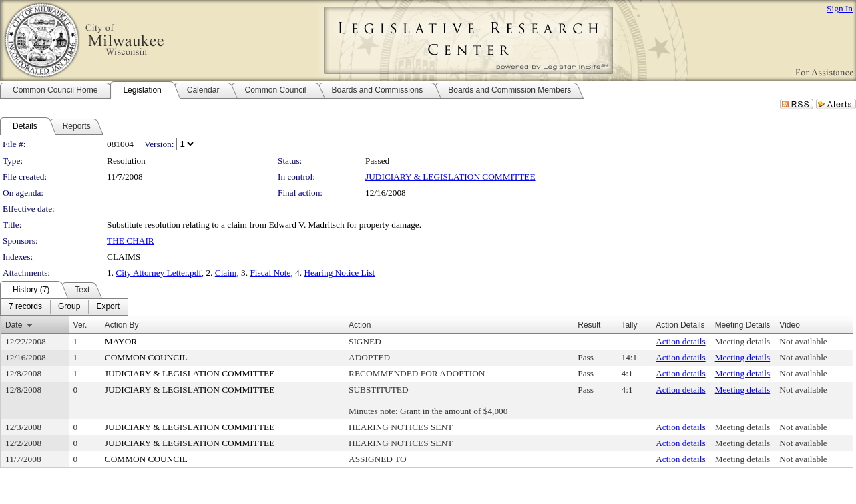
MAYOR (121, 341)
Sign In (840, 8)
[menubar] (64, 307)
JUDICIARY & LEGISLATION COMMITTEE (450, 177)
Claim (226, 273)
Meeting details (743, 341)
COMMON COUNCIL (146, 357)
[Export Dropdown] (108, 307)
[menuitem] (25, 307)
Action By (122, 325)
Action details (680, 341)
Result (589, 325)
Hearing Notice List (339, 273)
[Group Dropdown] (69, 307)
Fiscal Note (270, 273)
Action (360, 325)
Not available (803, 341)
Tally (630, 325)
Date (14, 325)
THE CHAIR (131, 241)
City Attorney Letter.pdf (158, 273)
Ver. (80, 325)
